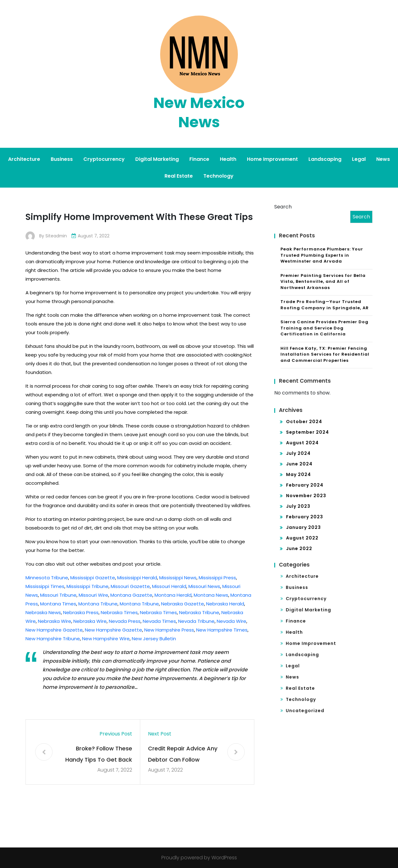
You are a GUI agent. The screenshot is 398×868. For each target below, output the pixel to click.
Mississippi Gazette (93, 578)
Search (283, 207)
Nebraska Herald (225, 604)
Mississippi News (178, 578)
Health (228, 159)
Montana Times (58, 604)
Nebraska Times (119, 612)
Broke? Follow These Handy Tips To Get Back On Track (99, 755)
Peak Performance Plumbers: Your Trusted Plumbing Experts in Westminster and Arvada (322, 255)
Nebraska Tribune (199, 612)
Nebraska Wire (55, 621)
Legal (359, 159)
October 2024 (304, 422)
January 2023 (303, 527)
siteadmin (56, 236)
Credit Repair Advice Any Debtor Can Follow (183, 754)
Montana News (211, 595)
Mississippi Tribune (88, 586)
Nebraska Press (81, 612)
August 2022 (302, 538)
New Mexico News (199, 112)
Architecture (24, 159)
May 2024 (298, 474)
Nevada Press (125, 621)
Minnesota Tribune (47, 578)
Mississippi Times (45, 586)
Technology (218, 176)
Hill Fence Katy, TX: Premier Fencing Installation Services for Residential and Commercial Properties (325, 354)
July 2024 (298, 453)
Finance (199, 159)
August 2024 (302, 443)
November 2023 (306, 496)
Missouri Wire (93, 595)
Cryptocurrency (104, 159)
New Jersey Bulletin (154, 639)
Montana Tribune (98, 604)
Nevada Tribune (196, 621)
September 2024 (308, 432)
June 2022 (299, 548)
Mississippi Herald (137, 578)
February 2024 (305, 485)
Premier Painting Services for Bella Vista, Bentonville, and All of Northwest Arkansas (323, 282)
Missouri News (204, 586)
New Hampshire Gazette (54, 630)
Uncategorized (305, 711)
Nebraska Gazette (183, 604)
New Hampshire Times (222, 630)
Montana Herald (173, 595)
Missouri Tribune (58, 595)
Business (62, 159)
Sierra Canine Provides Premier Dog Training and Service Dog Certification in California (324, 328)
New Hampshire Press (169, 630)
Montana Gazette (131, 595)
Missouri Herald (169, 586)
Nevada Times (159, 621)
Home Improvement (272, 159)
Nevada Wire (231, 621)
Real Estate (179, 176)
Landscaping (325, 159)
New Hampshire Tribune (53, 639)
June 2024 (299, 464)
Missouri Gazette (130, 586)
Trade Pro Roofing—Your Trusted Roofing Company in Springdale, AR (325, 305)
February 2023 (305, 517)
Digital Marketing (157, 159)
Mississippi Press (217, 578)
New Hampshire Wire (106, 639)
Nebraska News (43, 612)
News (383, 159)
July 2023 (298, 506)
